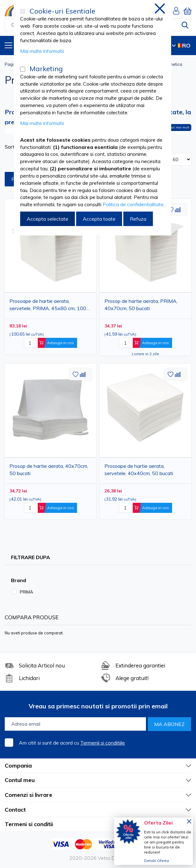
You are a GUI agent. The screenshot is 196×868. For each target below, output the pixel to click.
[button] (178, 210)
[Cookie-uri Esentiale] (23, 11)
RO (181, 45)
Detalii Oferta (157, 861)
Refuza (138, 219)
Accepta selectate (48, 219)
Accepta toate (99, 219)
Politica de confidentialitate (133, 204)
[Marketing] (23, 69)
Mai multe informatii (42, 51)
